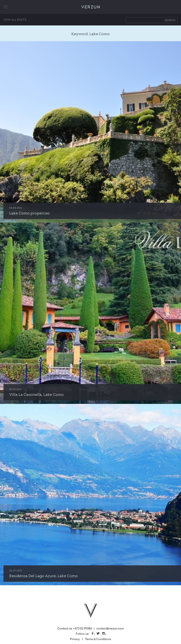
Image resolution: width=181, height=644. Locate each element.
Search (170, 20)
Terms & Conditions (98, 639)
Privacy (75, 639)
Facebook (94, 634)
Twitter (100, 634)
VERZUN (91, 7)
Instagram (105, 634)
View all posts (15, 20)
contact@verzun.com (110, 628)
